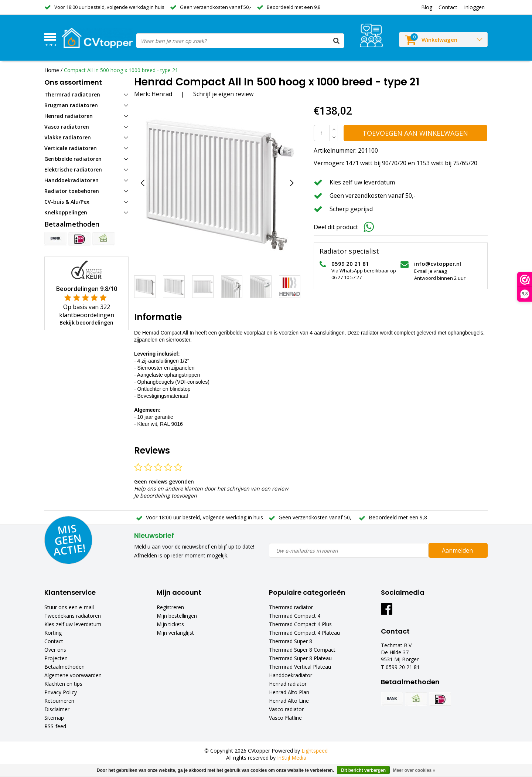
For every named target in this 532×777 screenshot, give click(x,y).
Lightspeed (315, 751)
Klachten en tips (63, 684)
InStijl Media (292, 758)
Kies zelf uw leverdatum (73, 624)
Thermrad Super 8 (291, 641)
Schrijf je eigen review (223, 94)
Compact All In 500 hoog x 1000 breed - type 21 (121, 70)
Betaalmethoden (64, 667)
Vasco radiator (286, 709)
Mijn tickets (170, 624)
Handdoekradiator (291, 675)
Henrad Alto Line (289, 701)
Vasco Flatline (285, 718)
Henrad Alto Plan (289, 692)
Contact (54, 641)
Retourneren (59, 701)
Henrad (162, 94)
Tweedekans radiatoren (73, 616)
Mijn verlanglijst (175, 633)
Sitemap (54, 718)
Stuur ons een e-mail (69, 607)
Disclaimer (57, 709)
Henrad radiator (288, 684)
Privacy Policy (61, 692)
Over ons (55, 650)
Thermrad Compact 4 (295, 616)
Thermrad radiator (291, 607)
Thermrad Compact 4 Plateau (304, 633)
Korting (53, 633)
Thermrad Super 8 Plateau (300, 658)
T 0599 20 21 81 (400, 667)
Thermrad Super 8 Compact (302, 650)
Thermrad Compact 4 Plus (300, 624)
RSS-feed (55, 726)
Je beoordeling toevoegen (166, 496)
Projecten (56, 658)
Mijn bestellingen (177, 616)
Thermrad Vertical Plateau (300, 667)
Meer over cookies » (414, 770)
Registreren (170, 607)
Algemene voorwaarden (73, 675)
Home (52, 70)
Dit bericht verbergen (363, 770)
